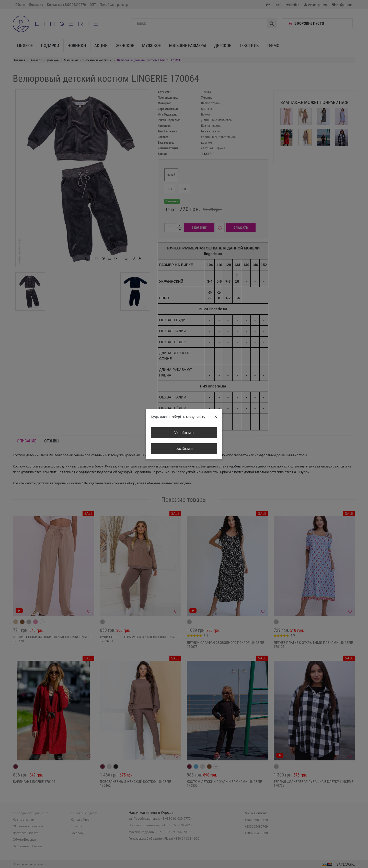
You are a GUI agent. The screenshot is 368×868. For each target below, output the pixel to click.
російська (184, 448)
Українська (184, 433)
